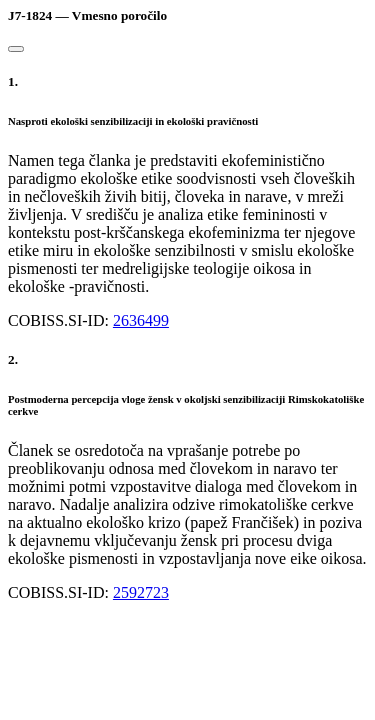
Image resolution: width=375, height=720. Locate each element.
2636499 (141, 320)
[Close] (16, 49)
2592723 (141, 592)
